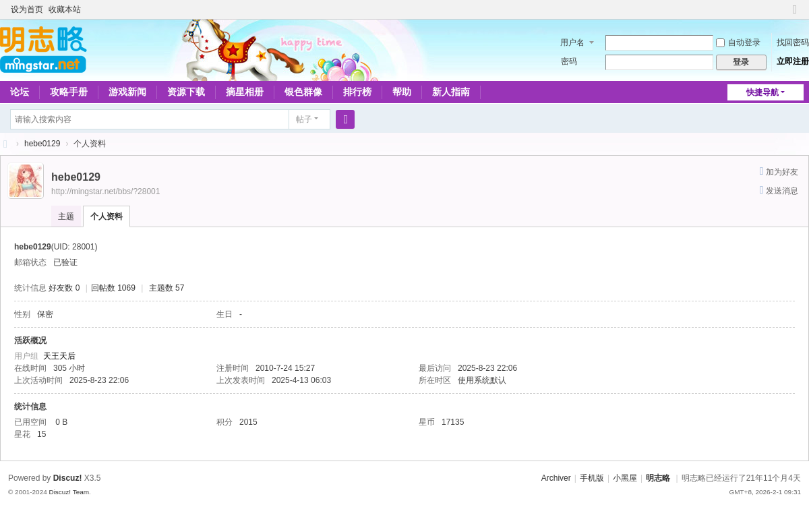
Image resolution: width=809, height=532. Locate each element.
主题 (66, 216)
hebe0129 (42, 144)
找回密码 (793, 42)
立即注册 (793, 61)
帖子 (304, 119)
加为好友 (782, 172)
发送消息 (782, 191)
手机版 (592, 478)
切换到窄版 (795, 15)
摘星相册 (245, 92)
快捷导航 (762, 92)
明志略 (658, 478)
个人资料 (107, 216)
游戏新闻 (127, 92)
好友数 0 (64, 288)
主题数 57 (167, 288)
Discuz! (68, 478)
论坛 (20, 92)
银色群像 (303, 92)
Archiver (556, 478)
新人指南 (451, 92)
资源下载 (186, 92)
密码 (569, 61)
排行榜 (357, 92)
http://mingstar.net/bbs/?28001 (106, 191)
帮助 (402, 92)
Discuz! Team (69, 492)
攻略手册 (69, 92)
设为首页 (27, 9)
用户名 (572, 42)
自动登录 (738, 42)
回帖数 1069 (113, 288)
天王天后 (59, 356)
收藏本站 (65, 9)
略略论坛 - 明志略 (5, 144)
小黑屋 (625, 478)
